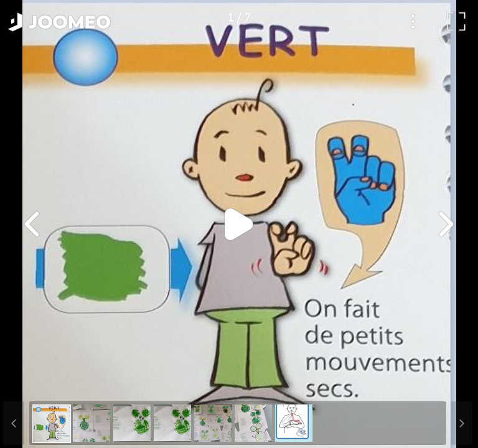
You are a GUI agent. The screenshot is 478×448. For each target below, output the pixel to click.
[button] (33, 384)
